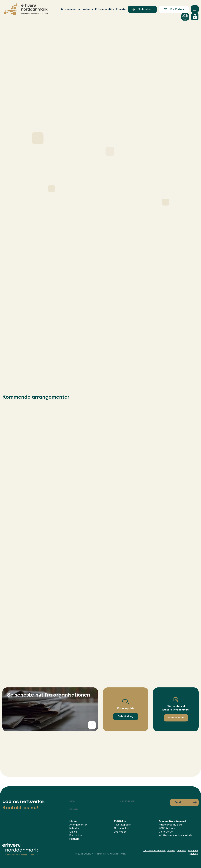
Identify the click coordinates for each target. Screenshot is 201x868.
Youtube (194, 854)
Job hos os (120, 832)
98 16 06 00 (166, 832)
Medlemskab (176, 718)
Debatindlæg (126, 716)
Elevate (121, 9)
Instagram (193, 851)
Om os (73, 832)
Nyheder (74, 828)
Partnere (75, 839)
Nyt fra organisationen (154, 851)
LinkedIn (171, 851)
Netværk (88, 9)
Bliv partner (174, 9)
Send (186, 802)
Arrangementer (71, 9)
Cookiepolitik (122, 828)
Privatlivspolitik (123, 825)
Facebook (181, 851)
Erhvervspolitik (105, 9)
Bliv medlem (142, 9)
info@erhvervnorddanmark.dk (175, 835)
